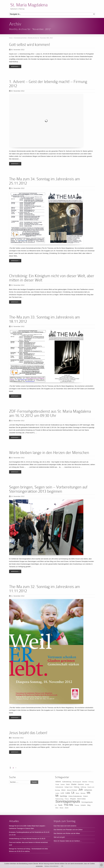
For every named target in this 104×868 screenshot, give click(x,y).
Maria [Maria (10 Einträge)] (77, 793)
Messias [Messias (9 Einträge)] (83, 793)
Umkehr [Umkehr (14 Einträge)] (83, 805)
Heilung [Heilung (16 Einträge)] (76, 787)
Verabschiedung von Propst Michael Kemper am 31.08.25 (27, 839)
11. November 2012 (17, 596)
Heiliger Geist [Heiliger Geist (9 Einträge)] (69, 787)
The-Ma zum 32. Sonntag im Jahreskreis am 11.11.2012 (45, 589)
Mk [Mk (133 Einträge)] (89, 793)
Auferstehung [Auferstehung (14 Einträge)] (67, 782)
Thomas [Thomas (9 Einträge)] (77, 805)
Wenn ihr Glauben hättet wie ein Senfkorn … (68, 841)
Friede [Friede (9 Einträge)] (57, 784)
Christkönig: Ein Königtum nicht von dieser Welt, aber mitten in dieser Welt (52, 278)
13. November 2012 (17, 496)
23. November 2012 (17, 285)
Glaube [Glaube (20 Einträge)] (74, 784)
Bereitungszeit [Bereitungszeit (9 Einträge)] (77, 782)
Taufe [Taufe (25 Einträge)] (60, 805)
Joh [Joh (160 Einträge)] (81, 790)
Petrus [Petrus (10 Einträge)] (67, 799)
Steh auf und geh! (59, 837)
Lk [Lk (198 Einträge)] (73, 793)
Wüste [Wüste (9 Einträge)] (62, 808)
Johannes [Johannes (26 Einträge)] (88, 790)
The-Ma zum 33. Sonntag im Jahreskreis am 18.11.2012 (45, 319)
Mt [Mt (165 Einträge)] (57, 796)
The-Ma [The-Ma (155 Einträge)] (68, 805)
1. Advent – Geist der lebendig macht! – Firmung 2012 (48, 84)
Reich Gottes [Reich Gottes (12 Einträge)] (82, 799)
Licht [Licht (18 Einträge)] (62, 793)
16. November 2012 (17, 326)
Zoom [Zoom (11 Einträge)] (67, 808)
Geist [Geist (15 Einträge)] (68, 784)
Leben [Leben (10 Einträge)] (57, 793)
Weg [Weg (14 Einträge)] (89, 805)
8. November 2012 (16, 738)
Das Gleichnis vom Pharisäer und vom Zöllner (68, 830)
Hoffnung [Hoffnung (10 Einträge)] (83, 787)
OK (62, 866)
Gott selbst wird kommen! (30, 45)
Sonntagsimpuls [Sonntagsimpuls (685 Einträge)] (68, 801)
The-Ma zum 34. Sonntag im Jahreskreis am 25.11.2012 (45, 181)
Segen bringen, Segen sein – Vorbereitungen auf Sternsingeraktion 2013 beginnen (48, 489)
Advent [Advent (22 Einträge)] (58, 782)
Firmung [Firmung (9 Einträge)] (91, 782)
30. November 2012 (17, 50)
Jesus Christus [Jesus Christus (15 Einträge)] (72, 790)
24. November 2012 (17, 188)
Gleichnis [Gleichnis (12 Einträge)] (81, 784)
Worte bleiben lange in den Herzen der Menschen (49, 453)
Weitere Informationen (51, 866)
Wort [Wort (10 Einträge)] (57, 808)
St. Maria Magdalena (29, 5)
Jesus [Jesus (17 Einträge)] (63, 790)
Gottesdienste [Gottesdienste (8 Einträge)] (59, 787)
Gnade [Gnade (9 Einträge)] (87, 784)
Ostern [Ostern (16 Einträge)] (85, 796)
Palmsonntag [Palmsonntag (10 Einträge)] (59, 799)
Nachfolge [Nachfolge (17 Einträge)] (64, 796)
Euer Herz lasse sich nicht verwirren (65, 826)
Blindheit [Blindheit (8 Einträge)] (85, 782)
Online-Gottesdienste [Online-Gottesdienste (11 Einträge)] (75, 796)
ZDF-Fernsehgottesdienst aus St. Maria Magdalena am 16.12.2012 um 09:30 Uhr (50, 413)
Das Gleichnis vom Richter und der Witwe (67, 833)
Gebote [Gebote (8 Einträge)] (63, 784)
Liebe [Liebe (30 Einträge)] (68, 793)
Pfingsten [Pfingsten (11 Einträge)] (73, 799)
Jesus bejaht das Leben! (28, 733)
